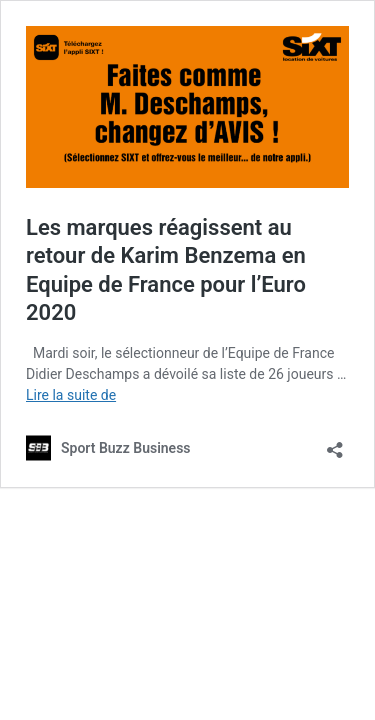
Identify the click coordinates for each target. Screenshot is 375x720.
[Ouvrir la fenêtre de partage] (335, 443)
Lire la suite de (71, 395)
